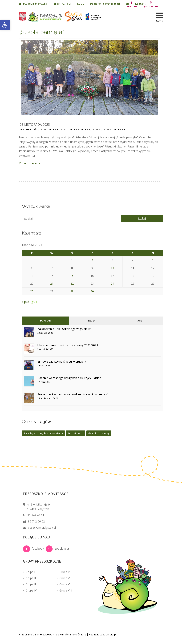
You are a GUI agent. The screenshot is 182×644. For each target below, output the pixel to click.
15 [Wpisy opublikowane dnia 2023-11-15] (72, 276)
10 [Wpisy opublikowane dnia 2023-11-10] (112, 268)
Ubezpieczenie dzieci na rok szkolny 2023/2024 (68, 345)
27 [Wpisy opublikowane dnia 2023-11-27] (32, 291)
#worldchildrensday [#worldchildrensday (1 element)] (99, 433)
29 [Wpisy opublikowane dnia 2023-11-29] (72, 291)
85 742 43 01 (63, 4)
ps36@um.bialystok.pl (34, 4)
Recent (92, 321)
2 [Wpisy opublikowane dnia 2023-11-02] (92, 260)
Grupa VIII (119, 129)
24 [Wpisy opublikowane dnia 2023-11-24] (112, 283)
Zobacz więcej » (29, 163)
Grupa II (53, 129)
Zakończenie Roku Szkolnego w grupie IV (64, 329)
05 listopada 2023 (35, 125)
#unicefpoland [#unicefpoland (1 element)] (76, 433)
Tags (139, 321)
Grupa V (85, 129)
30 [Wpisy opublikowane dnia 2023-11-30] (92, 291)
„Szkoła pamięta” (41, 32)
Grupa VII (107, 129)
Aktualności (30, 129)
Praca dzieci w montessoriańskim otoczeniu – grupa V (72, 394)
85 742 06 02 (36, 521)
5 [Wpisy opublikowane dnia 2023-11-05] (153, 260)
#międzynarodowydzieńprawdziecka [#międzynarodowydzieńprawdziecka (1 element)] (43, 433)
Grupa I (43, 129)
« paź (25, 302)
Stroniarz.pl (109, 634)
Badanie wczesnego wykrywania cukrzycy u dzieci (69, 378)
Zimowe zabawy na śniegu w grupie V (62, 362)
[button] (5, 25)
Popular (45, 321)
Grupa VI (96, 129)
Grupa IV (74, 129)
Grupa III (64, 129)
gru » (34, 302)
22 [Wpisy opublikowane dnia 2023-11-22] (72, 283)
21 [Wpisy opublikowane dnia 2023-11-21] (52, 283)
